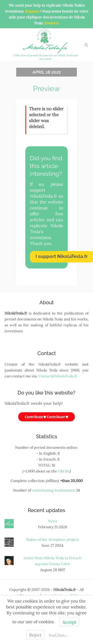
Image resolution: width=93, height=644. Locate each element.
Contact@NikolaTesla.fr (58, 376)
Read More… (58, 635)
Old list (64, 471)
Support (32, 11)
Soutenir (52, 23)
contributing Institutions (53, 490)
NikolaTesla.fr (45, 49)
